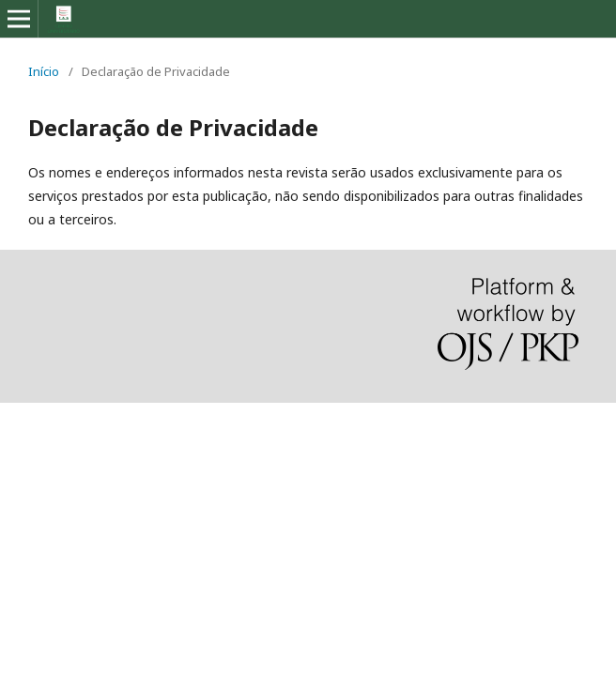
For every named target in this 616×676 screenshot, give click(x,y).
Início (44, 71)
